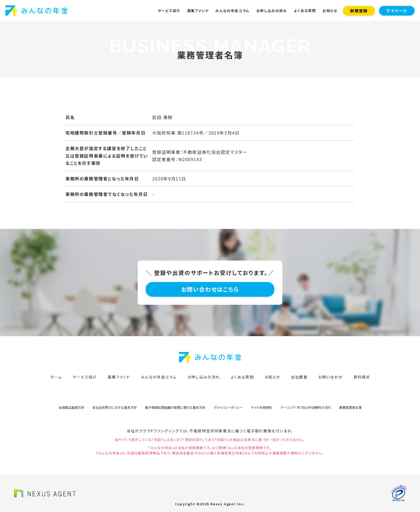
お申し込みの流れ (272, 11)
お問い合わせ (330, 377)
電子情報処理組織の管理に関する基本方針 (175, 407)
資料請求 (362, 377)
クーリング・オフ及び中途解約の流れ (306, 407)
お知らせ (330, 11)
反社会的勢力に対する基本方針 (115, 407)
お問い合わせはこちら (210, 289)
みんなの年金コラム (232, 11)
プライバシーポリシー (228, 407)
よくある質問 (305, 11)
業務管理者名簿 (350, 407)
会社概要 (299, 377)
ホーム (56, 377)
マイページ (397, 11)
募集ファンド (198, 11)
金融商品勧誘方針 (72, 407)
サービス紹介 (169, 11)
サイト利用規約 (262, 407)
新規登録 (359, 11)
